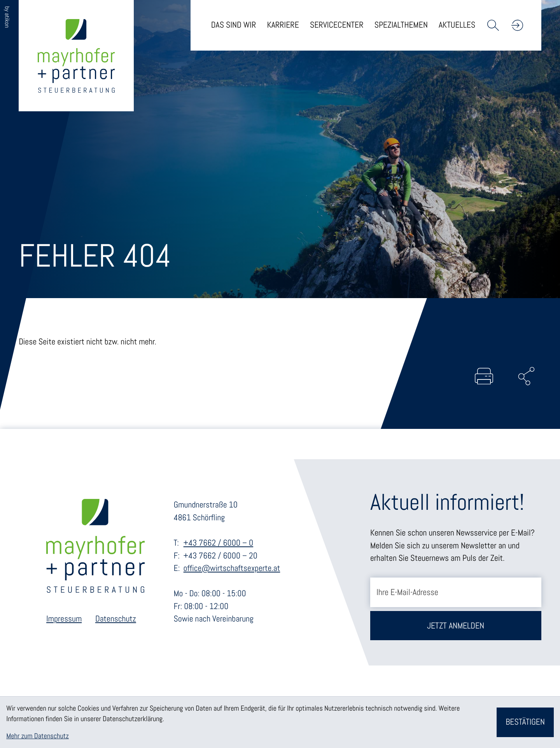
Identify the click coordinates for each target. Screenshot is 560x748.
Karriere (283, 25)
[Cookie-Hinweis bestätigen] (525, 722)
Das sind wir (234, 25)
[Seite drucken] (483, 376)
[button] (517, 25)
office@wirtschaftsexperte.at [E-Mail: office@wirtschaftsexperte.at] (232, 569)
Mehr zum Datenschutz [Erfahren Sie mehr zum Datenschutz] (38, 736)
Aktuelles (457, 25)
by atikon (7, 17)
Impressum (64, 620)
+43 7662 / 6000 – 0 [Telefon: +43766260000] (219, 543)
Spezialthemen (401, 25)
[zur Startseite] (77, 57)
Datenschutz (116, 620)
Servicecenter (337, 25)
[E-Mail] (456, 593)
